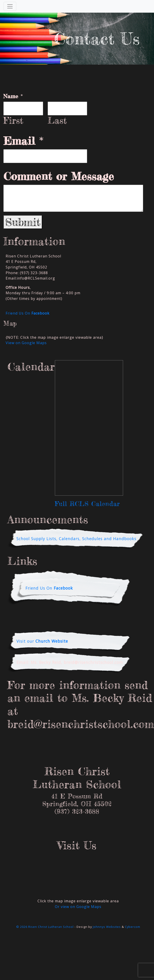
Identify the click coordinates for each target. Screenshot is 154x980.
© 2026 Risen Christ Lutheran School (45, 927)
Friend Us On (28, 313)
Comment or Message (59, 176)
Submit (23, 222)
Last (57, 121)
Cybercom (133, 927)
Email (24, 141)
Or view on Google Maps (78, 907)
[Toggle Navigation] (10, 6)
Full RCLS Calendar (87, 504)
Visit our (42, 641)
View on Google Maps (26, 343)
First (13, 121)
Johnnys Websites (107, 927)
